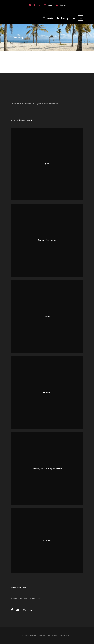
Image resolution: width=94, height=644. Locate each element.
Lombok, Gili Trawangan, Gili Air (47, 469)
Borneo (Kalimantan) (47, 240)
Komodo (47, 393)
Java (47, 316)
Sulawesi (47, 541)
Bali (47, 164)
